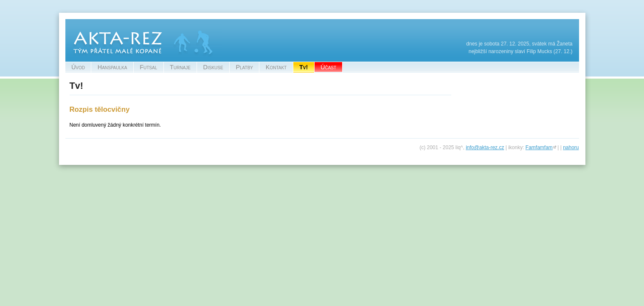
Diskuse (213, 67)
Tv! (304, 67)
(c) (422, 147)
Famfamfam (539, 147)
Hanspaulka (112, 67)
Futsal (148, 67)
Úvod (78, 67)
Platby (244, 67)
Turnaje (180, 67)
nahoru (571, 147)
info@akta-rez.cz (485, 147)
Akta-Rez (76, 23)
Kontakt (276, 67)
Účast (328, 67)
